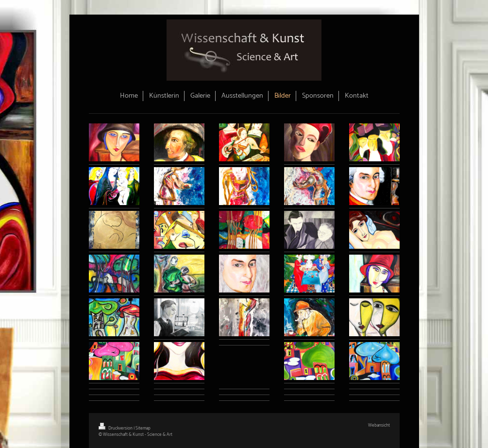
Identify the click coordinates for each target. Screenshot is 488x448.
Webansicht (379, 425)
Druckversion (116, 428)
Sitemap (143, 428)
